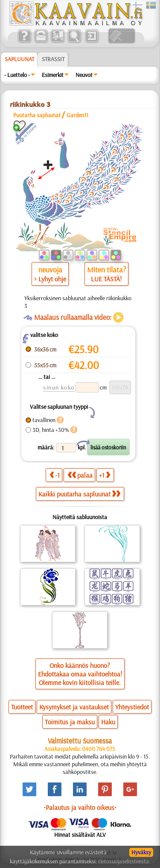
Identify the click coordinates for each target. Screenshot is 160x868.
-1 (55, 475)
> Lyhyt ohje (50, 279)
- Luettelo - (17, 75)
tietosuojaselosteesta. (124, 861)
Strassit (53, 59)
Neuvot (84, 75)
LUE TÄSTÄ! (106, 279)
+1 (105, 475)
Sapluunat (19, 59)
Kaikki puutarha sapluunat (79, 494)
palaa (80, 475)
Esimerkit (53, 75)
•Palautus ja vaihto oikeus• (80, 807)
